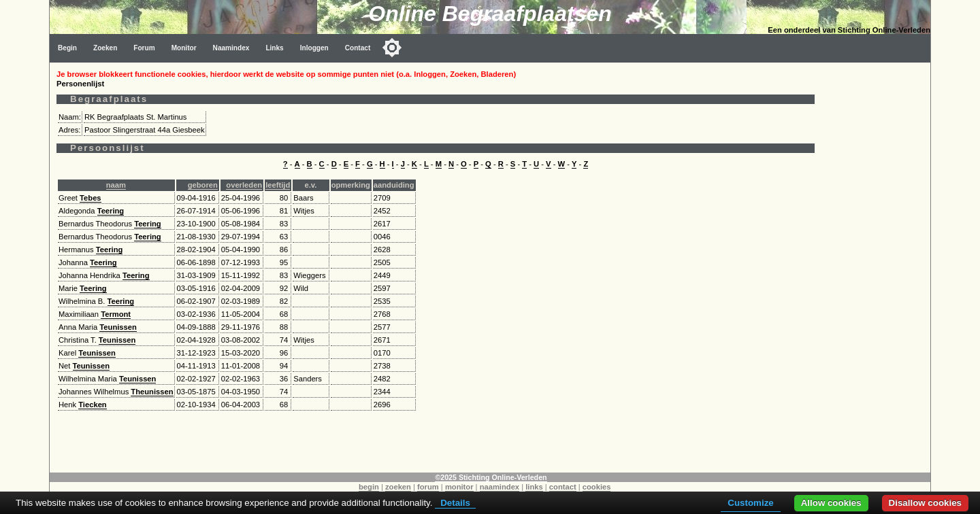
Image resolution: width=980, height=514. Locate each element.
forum (428, 487)
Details (455, 503)
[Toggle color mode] (392, 48)
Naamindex (231, 48)
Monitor (184, 48)
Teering (111, 211)
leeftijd (278, 185)
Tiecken (92, 405)
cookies (597, 487)
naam (116, 185)
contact (563, 487)
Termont (116, 314)
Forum (144, 48)
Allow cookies (831, 503)
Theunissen (152, 392)
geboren (203, 185)
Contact (358, 48)
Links (274, 48)
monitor (459, 487)
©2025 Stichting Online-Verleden (491, 477)
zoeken (398, 487)
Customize (750, 503)
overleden (244, 185)
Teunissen (118, 327)
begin (369, 487)
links (534, 487)
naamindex (500, 487)
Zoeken (105, 48)
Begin (67, 48)
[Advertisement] (876, 267)
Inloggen (314, 48)
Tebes (91, 198)
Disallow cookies (925, 503)
